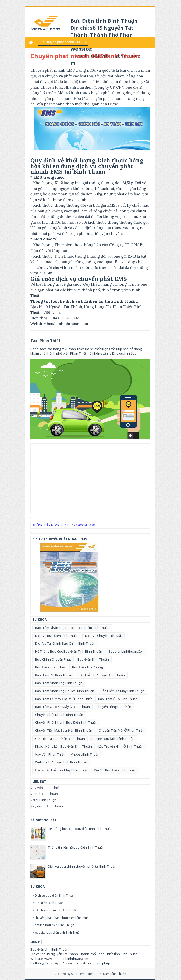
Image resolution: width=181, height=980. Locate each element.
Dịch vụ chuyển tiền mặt (104, 636)
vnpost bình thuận (85, 754)
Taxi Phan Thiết (46, 341)
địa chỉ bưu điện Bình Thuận (115, 770)
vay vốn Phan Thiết (50, 754)
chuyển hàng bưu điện (114, 707)
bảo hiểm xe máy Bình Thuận (123, 691)
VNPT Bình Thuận (44, 800)
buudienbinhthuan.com (127, 651)
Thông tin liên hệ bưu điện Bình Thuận (76, 847)
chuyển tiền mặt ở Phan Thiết (121, 730)
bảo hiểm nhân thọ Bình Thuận (59, 683)
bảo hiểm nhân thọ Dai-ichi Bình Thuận (65, 691)
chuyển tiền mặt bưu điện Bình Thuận (64, 730)
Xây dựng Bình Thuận (47, 806)
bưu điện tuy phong (87, 667)
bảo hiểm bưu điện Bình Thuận (102, 675)
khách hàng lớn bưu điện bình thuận (64, 746)
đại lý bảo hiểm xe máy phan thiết (61, 770)
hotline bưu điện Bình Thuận (113, 739)
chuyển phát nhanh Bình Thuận (59, 715)
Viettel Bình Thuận (44, 794)
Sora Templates (82, 974)
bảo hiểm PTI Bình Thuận (54, 675)
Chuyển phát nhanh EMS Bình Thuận (85, 56)
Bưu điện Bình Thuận (111, 974)
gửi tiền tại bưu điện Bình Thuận (60, 739)
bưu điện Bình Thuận (93, 659)
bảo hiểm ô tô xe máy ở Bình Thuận (63, 707)
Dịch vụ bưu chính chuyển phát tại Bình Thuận (82, 866)
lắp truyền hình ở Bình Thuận (121, 746)
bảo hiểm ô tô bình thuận (118, 699)
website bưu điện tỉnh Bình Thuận (61, 762)
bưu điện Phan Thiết (50, 667)
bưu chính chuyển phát (53, 659)
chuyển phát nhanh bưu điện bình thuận (66, 722)
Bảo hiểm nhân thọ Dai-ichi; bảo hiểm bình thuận (72, 628)
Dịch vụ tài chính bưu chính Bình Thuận (65, 643)
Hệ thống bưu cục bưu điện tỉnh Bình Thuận (69, 651)
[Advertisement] (90, 479)
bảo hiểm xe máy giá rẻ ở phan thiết (63, 699)
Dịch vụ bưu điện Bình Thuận (57, 636)
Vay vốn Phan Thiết (45, 788)
